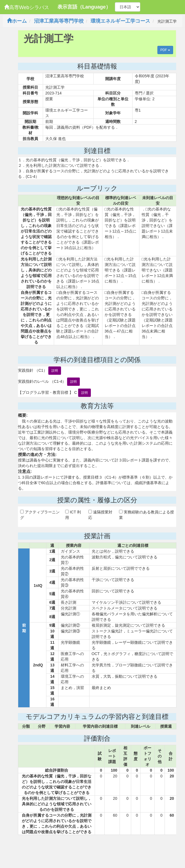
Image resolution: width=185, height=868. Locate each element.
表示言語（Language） (84, 7)
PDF (165, 50)
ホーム (17, 21)
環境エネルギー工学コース (120, 21)
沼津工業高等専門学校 (59, 21)
